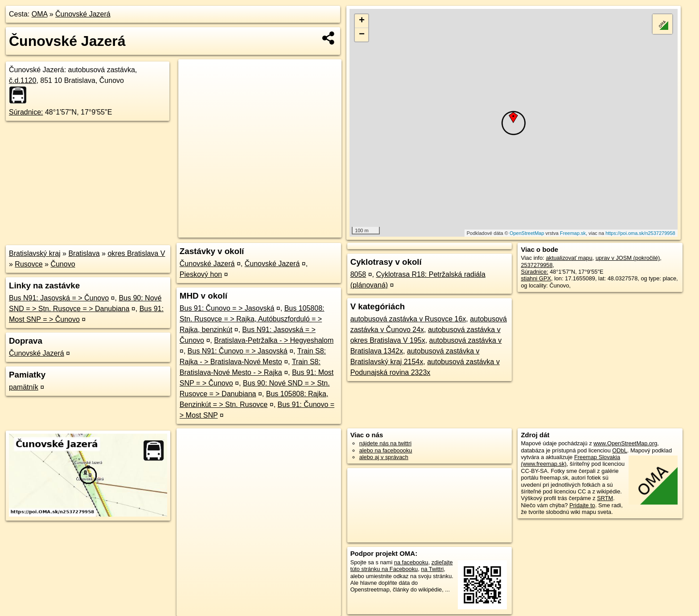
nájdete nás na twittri (385, 443)
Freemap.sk (573, 233)
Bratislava (84, 253)
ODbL (619, 450)
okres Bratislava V (136, 253)
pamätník (24, 387)
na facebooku (411, 562)
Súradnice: (26, 112)
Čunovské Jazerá (83, 14)
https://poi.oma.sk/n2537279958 (640, 233)
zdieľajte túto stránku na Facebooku (402, 566)
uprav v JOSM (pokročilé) (628, 258)
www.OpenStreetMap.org (625, 443)
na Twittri (432, 569)
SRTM (605, 498)
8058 (358, 274)
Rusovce (29, 264)
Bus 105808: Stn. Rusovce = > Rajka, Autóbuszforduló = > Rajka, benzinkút (252, 319)
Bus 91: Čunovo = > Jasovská (227, 308)
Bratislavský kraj (35, 253)
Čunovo (63, 264)
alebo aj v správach (384, 457)
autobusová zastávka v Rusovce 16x (408, 319)
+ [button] (362, 21)
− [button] (362, 35)
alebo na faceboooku (386, 450)
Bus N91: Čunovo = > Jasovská (238, 351)
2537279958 (537, 265)
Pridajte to (582, 505)
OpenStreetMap (527, 233)
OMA (40, 14)
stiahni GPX (536, 278)
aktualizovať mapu (569, 258)
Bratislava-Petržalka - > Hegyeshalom (274, 340)
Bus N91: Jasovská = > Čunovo (59, 298)
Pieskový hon (201, 274)
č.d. (23, 80)
